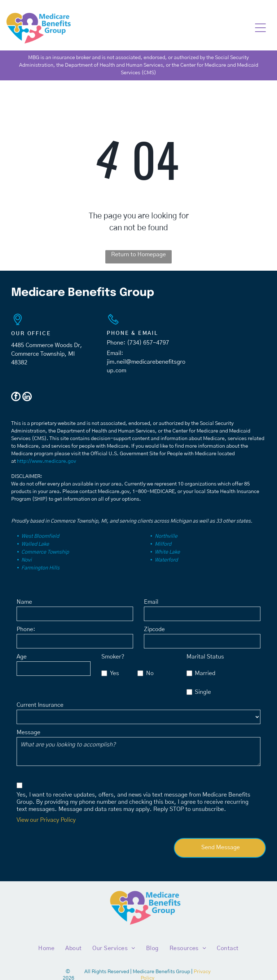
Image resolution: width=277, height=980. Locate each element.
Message (28, 732)
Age (22, 657)
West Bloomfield (40, 536)
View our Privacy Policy (46, 820)
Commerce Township (45, 552)
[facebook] (16, 397)
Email (151, 602)
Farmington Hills (40, 568)
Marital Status (205, 657)
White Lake (167, 552)
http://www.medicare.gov (47, 461)
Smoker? (113, 657)
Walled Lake (35, 544)
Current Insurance (40, 705)
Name (24, 602)
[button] (260, 28)
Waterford (166, 560)
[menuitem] (46, 948)
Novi (27, 560)
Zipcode (154, 629)
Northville (166, 536)
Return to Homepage (138, 254)
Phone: (26, 629)
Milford (163, 544)
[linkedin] (27, 397)
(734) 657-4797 (148, 343)
